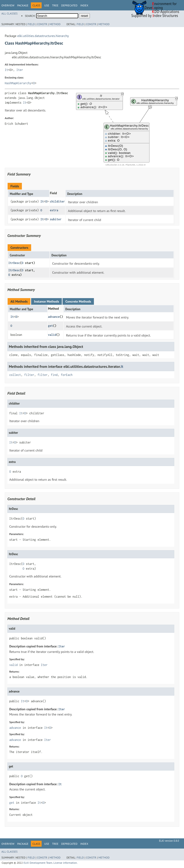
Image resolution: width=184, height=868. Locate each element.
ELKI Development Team (38, 863)
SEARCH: (30, 16)
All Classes (10, 13)
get (51, 326)
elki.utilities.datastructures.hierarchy (43, 36)
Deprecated (69, 5)
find (54, 375)
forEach (67, 375)
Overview (8, 5)
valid (52, 335)
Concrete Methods (78, 301)
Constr (42, 24)
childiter (57, 201)
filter (29, 375)
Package (23, 5)
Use (47, 5)
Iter (20, 70)
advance (54, 317)
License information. (65, 863)
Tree (55, 5)
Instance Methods (46, 301)
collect (15, 375)
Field (31, 24)
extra (54, 210)
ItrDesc (14, 263)
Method (55, 24)
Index (84, 5)
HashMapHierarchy (18, 83)
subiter (56, 219)
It (6, 70)
